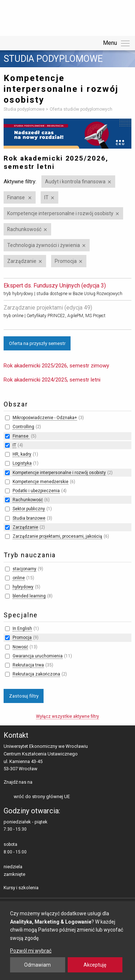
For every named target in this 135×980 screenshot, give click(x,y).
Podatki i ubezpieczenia (36, 491)
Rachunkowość (24, 229)
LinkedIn (51, 783)
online (19, 578)
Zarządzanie (22, 261)
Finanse (17, 197)
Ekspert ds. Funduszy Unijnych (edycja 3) (55, 286)
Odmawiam (37, 965)
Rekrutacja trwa (28, 665)
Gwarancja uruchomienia (38, 656)
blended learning (29, 596)
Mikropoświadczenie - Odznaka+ (45, 418)
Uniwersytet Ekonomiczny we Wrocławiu (39, 17)
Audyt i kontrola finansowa (75, 182)
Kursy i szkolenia (21, 888)
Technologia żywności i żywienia (44, 245)
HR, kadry (22, 454)
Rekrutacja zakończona (36, 674)
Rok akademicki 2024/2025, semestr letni (52, 380)
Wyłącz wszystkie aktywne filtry (67, 716)
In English (22, 629)
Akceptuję (95, 965)
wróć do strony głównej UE (42, 796)
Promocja (66, 261)
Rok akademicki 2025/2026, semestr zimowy (56, 366)
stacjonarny (24, 569)
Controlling (23, 427)
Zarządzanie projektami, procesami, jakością (57, 536)
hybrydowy (23, 587)
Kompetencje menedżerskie (40, 482)
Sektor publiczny (29, 509)
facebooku (39, 783)
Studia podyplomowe (53, 59)
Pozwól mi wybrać (31, 951)
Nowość (20, 647)
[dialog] (67, 941)
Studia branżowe (29, 518)
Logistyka (22, 463)
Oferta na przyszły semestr (37, 343)
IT (46, 197)
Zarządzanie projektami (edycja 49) (48, 308)
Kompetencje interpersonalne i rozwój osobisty (60, 213)
